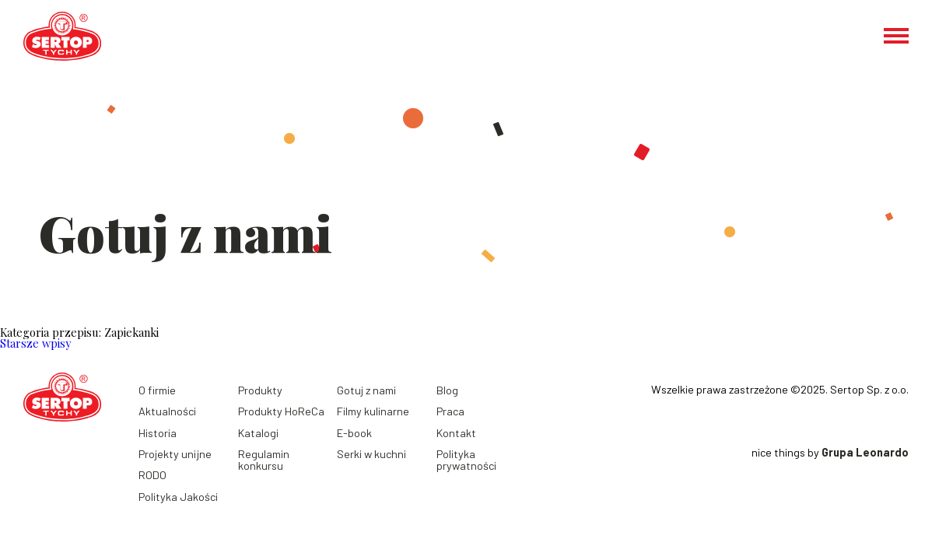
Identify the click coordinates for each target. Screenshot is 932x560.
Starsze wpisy (35, 343)
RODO (152, 475)
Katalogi (258, 433)
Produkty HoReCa (281, 411)
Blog (447, 390)
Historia (158, 433)
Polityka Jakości (178, 497)
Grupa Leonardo (865, 452)
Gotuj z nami (366, 390)
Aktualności (167, 411)
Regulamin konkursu (264, 460)
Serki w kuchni (371, 454)
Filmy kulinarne (373, 411)
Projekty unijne (175, 454)
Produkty (260, 390)
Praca (450, 411)
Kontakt (456, 433)
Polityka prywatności (466, 460)
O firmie (157, 390)
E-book (354, 433)
